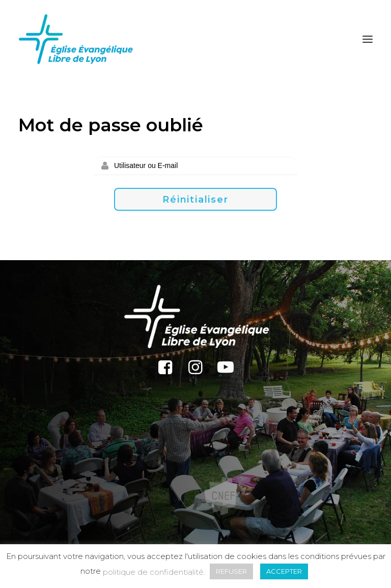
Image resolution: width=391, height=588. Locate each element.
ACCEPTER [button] (284, 571)
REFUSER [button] (231, 571)
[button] (368, 39)
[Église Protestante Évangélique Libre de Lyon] (76, 39)
